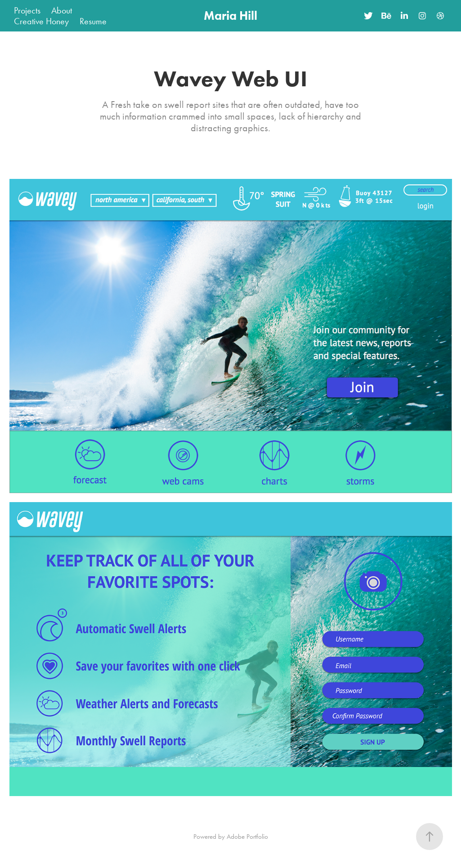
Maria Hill (230, 16)
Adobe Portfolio (247, 837)
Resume (93, 21)
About (62, 10)
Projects (27, 10)
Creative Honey (41, 21)
